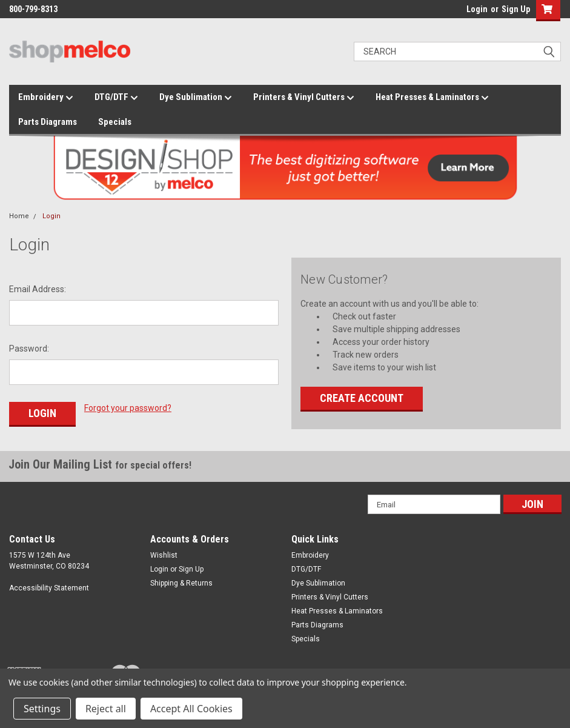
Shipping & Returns (181, 583)
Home (19, 216)
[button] (545, 11)
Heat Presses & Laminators (432, 98)
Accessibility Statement (49, 588)
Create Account (362, 398)
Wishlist (164, 555)
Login (477, 9)
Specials (115, 122)
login (463, 12)
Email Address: (38, 289)
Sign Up (516, 9)
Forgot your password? (128, 408)
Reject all (106, 709)
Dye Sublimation (196, 98)
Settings (42, 709)
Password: (29, 349)
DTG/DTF (116, 98)
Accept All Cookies (191, 709)
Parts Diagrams (48, 122)
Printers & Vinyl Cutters (304, 98)
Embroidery (46, 98)
